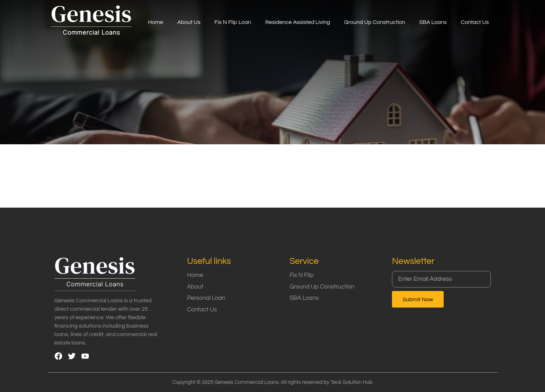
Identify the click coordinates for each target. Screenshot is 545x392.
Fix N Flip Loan (233, 22)
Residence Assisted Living (298, 22)
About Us (189, 22)
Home (156, 22)
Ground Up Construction (375, 22)
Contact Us (475, 22)
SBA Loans (433, 22)
